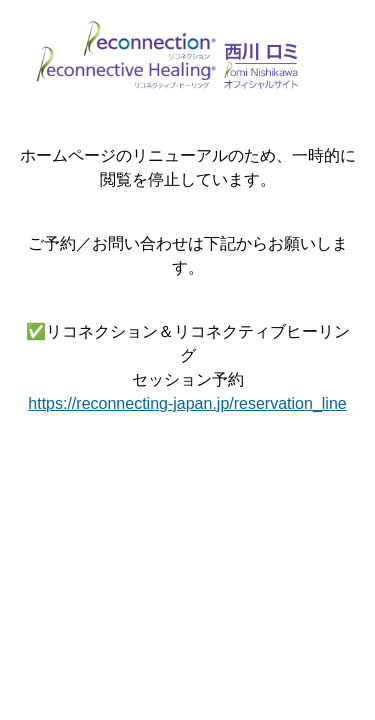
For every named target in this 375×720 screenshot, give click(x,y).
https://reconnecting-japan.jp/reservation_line (187, 403)
